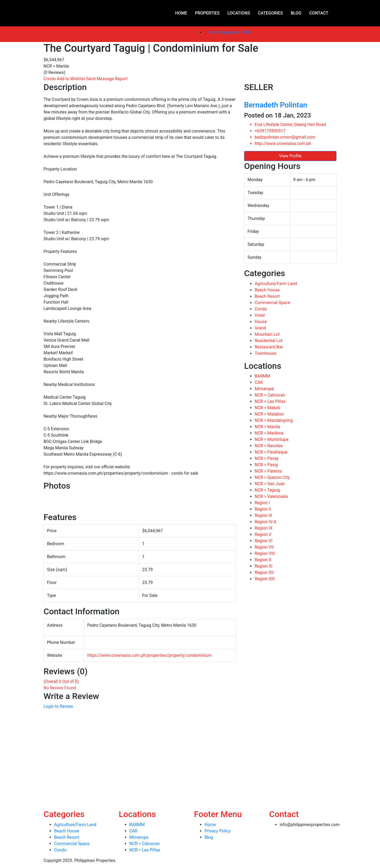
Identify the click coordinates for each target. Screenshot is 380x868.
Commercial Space (272, 303)
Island (260, 328)
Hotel (260, 315)
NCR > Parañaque (271, 452)
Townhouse (265, 353)
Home (181, 13)
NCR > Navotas (269, 446)
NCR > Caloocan (270, 395)
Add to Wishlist (72, 79)
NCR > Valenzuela (271, 496)
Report (121, 79)
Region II (263, 509)
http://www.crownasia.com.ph (283, 143)
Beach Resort (267, 296)
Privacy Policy (218, 831)
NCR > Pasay (267, 458)
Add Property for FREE (230, 32)
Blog (296, 13)
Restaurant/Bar (269, 347)
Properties (207, 13)
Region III (263, 515)
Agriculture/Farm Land (276, 284)
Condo (50, 79)
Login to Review (58, 706)
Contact (319, 13)
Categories (270, 13)
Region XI (264, 566)
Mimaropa (264, 389)
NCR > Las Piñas (270, 401)
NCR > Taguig (267, 490)
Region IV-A (265, 522)
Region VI (264, 541)
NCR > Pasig (266, 465)
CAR (259, 382)
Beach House (267, 290)
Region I (262, 503)
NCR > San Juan (270, 484)
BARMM (262, 376)
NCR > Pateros (268, 471)
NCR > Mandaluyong (274, 420)
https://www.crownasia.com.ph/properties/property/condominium (150, 655)
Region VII (264, 547)
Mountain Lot (267, 334)
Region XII (264, 572)
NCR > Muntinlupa (272, 439)
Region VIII (265, 553)
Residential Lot (269, 341)
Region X (263, 560)
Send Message (101, 79)
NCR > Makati (267, 408)
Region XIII (265, 579)
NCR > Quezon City (272, 477)
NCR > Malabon (269, 414)
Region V (263, 534)
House (261, 322)
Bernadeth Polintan (276, 105)
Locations (239, 13)
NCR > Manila (267, 427)
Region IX (264, 528)
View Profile (290, 156)
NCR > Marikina (269, 433)
